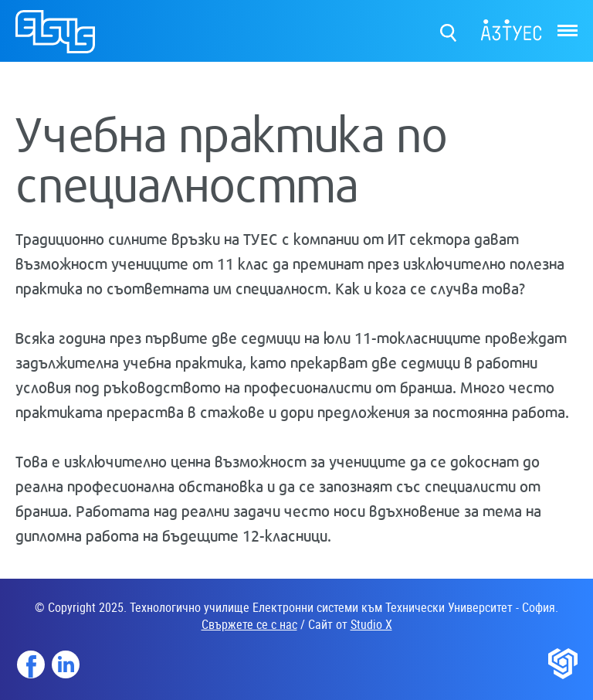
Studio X (371, 624)
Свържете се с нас (249, 624)
